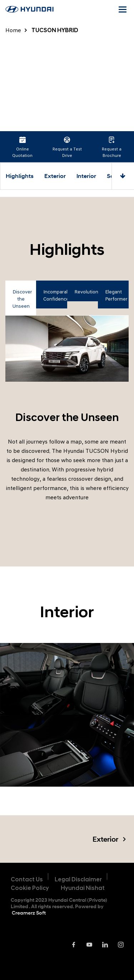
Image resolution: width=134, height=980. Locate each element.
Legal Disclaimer (78, 879)
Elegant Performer (116, 295)
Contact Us (27, 879)
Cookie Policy (30, 888)
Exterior (55, 176)
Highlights (20, 176)
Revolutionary (86, 292)
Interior (86, 176)
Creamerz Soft (29, 913)
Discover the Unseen (22, 299)
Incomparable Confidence (55, 295)
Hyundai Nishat (83, 888)
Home (13, 30)
